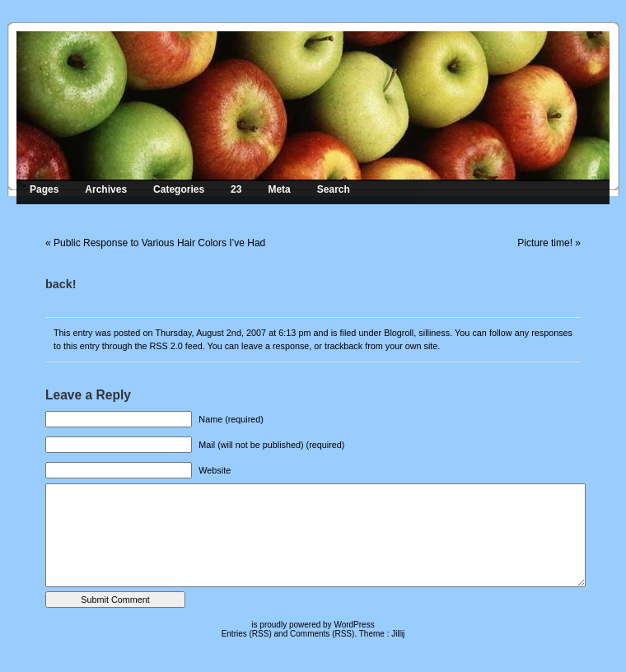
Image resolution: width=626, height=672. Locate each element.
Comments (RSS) (322, 634)
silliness (434, 333)
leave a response (275, 346)
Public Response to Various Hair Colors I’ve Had (159, 243)
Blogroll (399, 333)
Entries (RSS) (247, 634)
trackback (343, 346)
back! (61, 284)
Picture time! (545, 243)
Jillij (398, 634)
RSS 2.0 (166, 346)
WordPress (354, 625)
